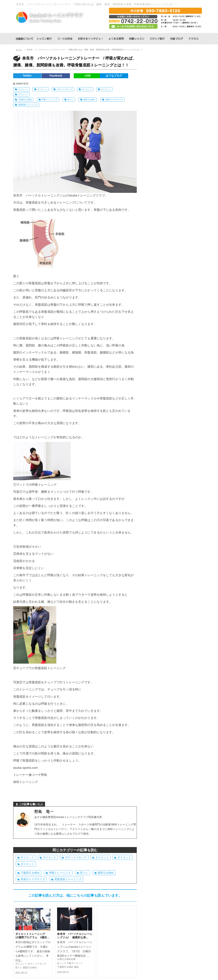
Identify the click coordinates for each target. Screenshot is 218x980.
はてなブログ (121, 76)
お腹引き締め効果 (66, 959)
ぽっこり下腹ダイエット (70, 963)
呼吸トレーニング (50, 100)
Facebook (60, 76)
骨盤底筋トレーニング (28, 105)
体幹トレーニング (26, 782)
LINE (90, 76)
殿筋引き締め (89, 100)
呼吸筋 (24, 312)
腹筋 (76, 967)
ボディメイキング (64, 89)
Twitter (29, 76)
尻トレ (70, 100)
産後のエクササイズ (114, 100)
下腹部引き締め (25, 100)
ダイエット (23, 89)
